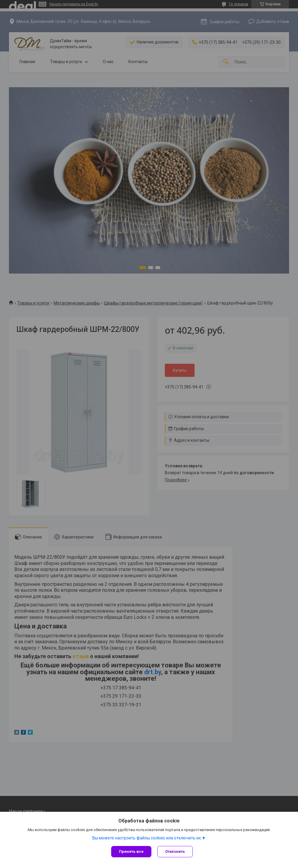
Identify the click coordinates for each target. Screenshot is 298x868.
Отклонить (175, 851)
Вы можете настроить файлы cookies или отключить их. (147, 838)
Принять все (131, 851)
